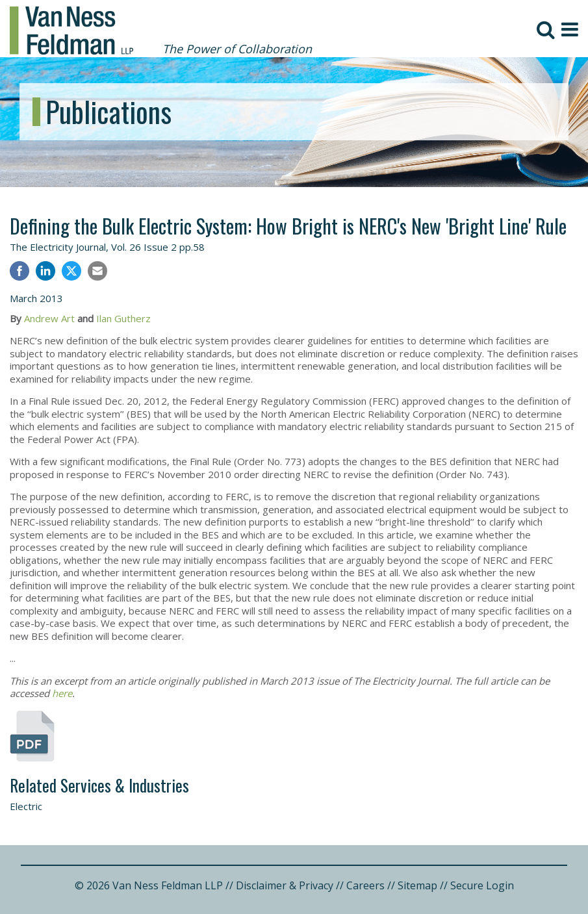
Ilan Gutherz (123, 318)
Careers (365, 885)
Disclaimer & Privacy (285, 885)
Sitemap (417, 885)
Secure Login (482, 885)
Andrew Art (49, 318)
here (62, 693)
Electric (26, 806)
